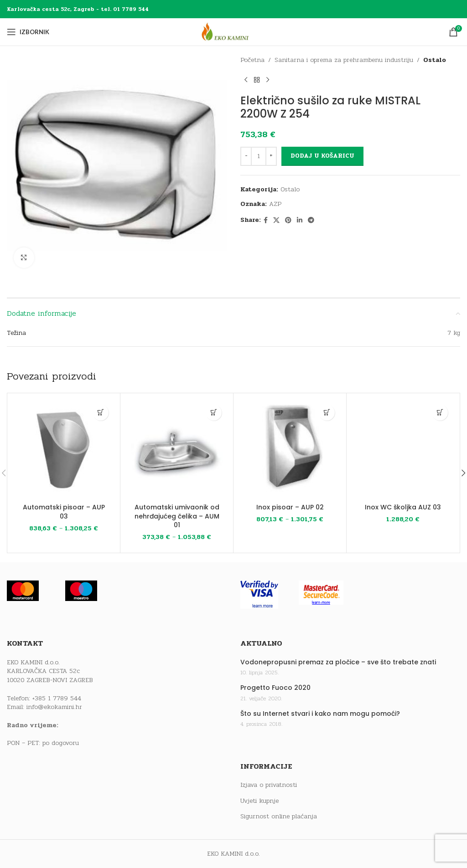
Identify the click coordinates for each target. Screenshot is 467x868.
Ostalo (435, 60)
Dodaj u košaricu (322, 156)
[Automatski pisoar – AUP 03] (64, 449)
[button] (440, 413)
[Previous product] (246, 80)
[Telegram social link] (311, 221)
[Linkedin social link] (300, 221)
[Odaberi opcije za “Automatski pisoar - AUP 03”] (101, 413)
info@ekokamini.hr (54, 707)
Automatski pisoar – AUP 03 (64, 512)
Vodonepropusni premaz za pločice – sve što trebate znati (338, 662)
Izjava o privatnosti (269, 785)
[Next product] (268, 80)
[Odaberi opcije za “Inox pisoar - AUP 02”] (327, 413)
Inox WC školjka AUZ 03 (403, 507)
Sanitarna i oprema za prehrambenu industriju (344, 60)
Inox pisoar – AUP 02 (290, 507)
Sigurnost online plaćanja (279, 817)
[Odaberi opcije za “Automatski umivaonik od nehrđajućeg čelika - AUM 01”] (214, 413)
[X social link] (276, 221)
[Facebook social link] (266, 221)
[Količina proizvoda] (259, 156)
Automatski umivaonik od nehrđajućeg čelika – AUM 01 (177, 516)
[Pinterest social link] (288, 221)
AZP (275, 204)
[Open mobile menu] (28, 32)
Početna (252, 60)
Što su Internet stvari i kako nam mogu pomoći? (320, 714)
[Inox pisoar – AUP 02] (290, 449)
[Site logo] (233, 32)
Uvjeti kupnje (259, 801)
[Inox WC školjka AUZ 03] (403, 449)
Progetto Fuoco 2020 (275, 688)
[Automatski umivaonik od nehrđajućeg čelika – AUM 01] (177, 449)
